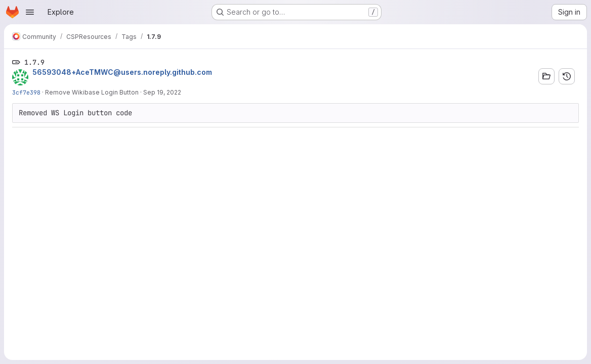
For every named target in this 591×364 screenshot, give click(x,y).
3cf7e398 (26, 92)
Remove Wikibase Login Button (92, 92)
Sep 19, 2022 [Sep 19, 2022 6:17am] (162, 92)
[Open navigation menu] (30, 12)
